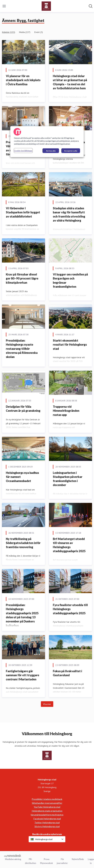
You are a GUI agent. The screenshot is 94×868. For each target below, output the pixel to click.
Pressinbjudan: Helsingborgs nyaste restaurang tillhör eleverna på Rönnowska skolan (22, 349)
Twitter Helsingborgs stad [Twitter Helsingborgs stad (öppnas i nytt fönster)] (47, 822)
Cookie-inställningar (23, 151)
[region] (47, 142)
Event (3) (39, 32)
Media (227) (25, 32)
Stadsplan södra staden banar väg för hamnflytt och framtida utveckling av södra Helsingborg (69, 214)
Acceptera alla (71, 151)
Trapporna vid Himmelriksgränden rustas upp (66, 411)
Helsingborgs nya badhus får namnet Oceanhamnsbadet (22, 477)
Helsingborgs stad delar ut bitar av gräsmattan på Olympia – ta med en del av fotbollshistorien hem (70, 82)
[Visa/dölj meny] (4, 6)
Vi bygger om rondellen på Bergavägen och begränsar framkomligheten (70, 280)
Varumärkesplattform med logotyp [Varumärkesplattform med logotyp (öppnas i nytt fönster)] (47, 815)
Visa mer (47, 704)
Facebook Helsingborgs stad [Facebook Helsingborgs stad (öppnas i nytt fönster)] (47, 819)
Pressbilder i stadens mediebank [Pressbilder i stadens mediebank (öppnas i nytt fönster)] (47, 799)
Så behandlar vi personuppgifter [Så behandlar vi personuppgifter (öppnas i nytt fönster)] (47, 803)
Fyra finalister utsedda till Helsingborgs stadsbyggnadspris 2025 (70, 609)
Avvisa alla (51, 151)
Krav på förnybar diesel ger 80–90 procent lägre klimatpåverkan (22, 278)
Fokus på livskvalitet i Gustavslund (68, 673)
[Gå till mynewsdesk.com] (13, 856)
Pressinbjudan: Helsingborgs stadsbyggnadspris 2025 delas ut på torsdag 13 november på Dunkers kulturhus (22, 615)
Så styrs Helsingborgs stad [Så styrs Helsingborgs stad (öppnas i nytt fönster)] (47, 826)
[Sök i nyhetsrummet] (91, 6)
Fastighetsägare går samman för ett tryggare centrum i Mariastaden (23, 675)
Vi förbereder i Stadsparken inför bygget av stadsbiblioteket (23, 212)
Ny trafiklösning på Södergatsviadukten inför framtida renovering (23, 543)
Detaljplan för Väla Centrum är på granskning (23, 409)
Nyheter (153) (9, 32)
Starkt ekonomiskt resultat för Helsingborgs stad (70, 345)
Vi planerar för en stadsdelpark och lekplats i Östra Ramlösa (23, 80)
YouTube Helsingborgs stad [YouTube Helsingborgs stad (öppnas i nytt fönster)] (47, 807)
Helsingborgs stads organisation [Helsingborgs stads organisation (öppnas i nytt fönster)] (47, 811)
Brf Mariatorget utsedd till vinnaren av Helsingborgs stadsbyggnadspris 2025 (69, 545)
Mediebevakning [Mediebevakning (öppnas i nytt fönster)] (13, 859)
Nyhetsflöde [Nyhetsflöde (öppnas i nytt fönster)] (78, 859)
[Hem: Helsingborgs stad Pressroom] (46, 6)
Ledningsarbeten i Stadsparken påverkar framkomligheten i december (68, 479)
